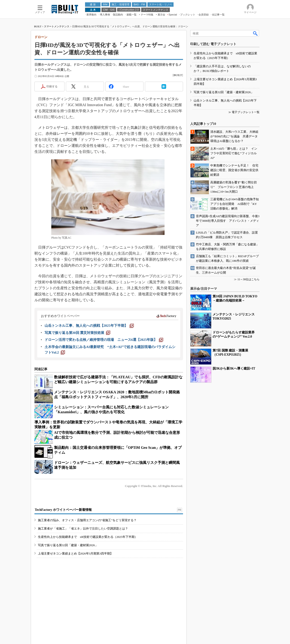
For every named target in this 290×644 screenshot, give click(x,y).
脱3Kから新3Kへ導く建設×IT (234, 368)
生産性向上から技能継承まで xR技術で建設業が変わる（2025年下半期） (88, 537)
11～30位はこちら (248, 279)
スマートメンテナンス (57, 26)
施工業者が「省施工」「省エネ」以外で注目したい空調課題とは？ (83, 528)
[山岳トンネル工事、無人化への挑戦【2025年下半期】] (89, 326)
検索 (256, 33)
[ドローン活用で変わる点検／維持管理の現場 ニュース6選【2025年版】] (104, 340)
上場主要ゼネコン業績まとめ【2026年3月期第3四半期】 (75, 553)
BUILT (38, 26)
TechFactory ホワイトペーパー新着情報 (63, 510)
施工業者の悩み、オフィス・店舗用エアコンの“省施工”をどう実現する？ (87, 520)
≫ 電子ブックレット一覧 (244, 112)
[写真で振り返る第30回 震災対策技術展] (78, 333)
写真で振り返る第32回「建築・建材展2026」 (68, 545)
